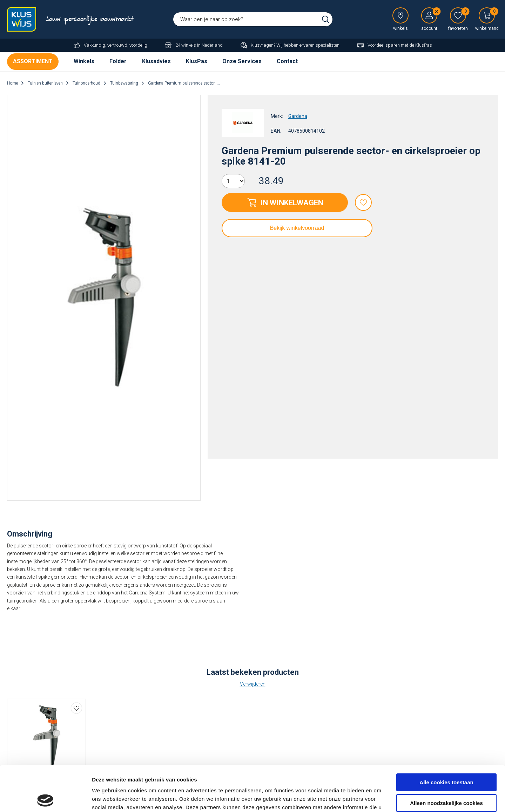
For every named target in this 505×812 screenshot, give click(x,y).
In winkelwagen (292, 203)
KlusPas (197, 61)
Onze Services (242, 61)
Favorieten (363, 202)
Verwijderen (253, 684)
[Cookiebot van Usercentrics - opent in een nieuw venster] (45, 798)
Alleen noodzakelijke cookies (446, 757)
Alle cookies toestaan (446, 737)
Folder (118, 61)
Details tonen (109, 798)
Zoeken (325, 19)
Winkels (84, 61)
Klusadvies (156, 61)
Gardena (298, 116)
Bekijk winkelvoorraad (297, 228)
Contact (287, 61)
